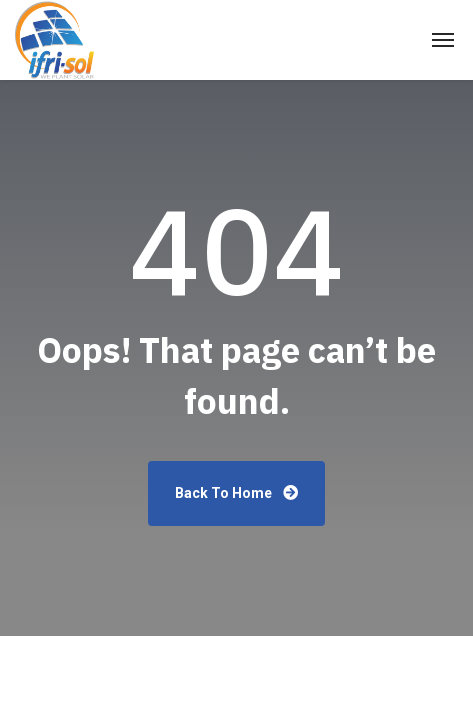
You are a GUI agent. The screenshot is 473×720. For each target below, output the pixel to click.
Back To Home (236, 493)
